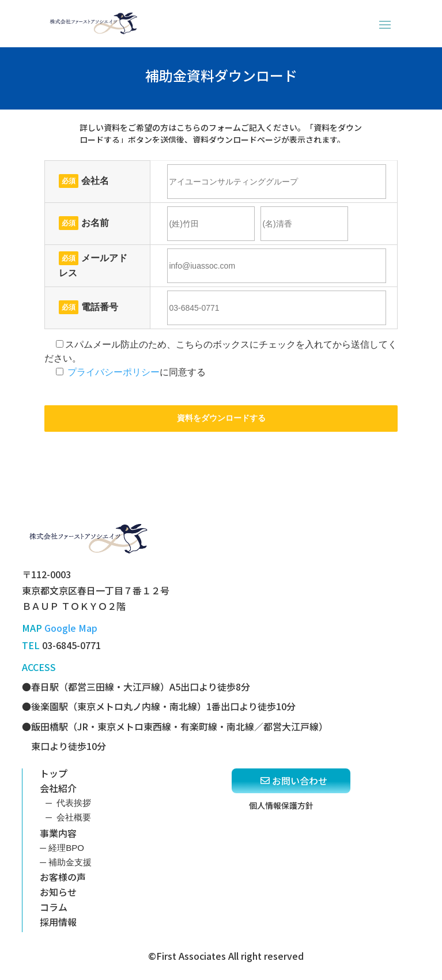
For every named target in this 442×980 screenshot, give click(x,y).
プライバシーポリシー (114, 372)
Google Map (71, 628)
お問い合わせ (300, 781)
